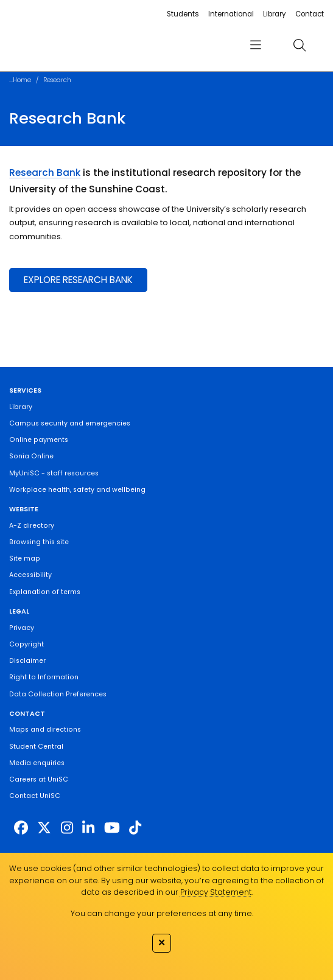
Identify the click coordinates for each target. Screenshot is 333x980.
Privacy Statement (216, 892)
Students (183, 14)
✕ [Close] (162, 943)
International (231, 14)
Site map (25, 558)
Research (57, 80)
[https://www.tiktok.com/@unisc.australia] (135, 828)
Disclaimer (27, 661)
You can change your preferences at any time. (162, 913)
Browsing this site (39, 542)
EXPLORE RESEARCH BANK (78, 280)
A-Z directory (32, 526)
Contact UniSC (35, 796)
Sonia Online (31, 456)
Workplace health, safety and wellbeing (77, 490)
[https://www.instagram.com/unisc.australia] (67, 828)
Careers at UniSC (39, 779)
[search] (300, 45)
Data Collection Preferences (58, 694)
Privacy (22, 628)
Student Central (36, 747)
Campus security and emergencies (70, 423)
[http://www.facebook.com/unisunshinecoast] (21, 828)
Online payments (39, 440)
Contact (310, 14)
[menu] (256, 46)
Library (274, 14)
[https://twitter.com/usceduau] (44, 828)
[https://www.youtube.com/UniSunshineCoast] (112, 828)
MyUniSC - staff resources (54, 473)
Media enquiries (37, 763)
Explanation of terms (45, 592)
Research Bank (45, 173)
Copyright (26, 644)
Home (22, 80)
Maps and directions (45, 730)
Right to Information (44, 677)
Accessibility (30, 575)
